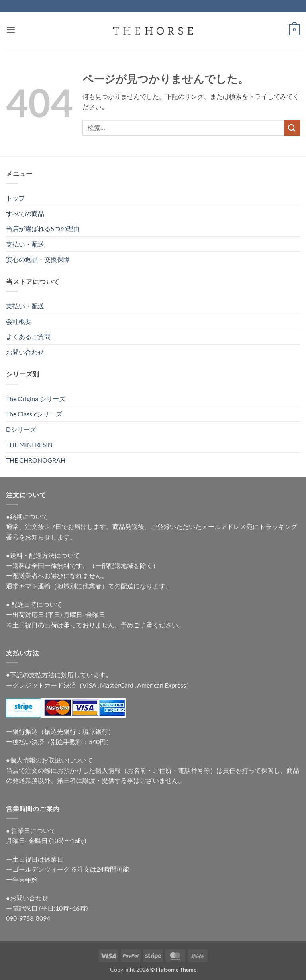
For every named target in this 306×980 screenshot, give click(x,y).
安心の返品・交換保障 (38, 259)
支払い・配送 (25, 244)
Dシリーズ (21, 429)
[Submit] (292, 128)
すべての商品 (25, 213)
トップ (16, 198)
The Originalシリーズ (36, 399)
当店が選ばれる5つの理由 (43, 228)
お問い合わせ (25, 352)
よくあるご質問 (28, 336)
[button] (11, 30)
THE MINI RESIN (29, 444)
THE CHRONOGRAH (36, 460)
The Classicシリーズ (34, 414)
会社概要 (19, 321)
